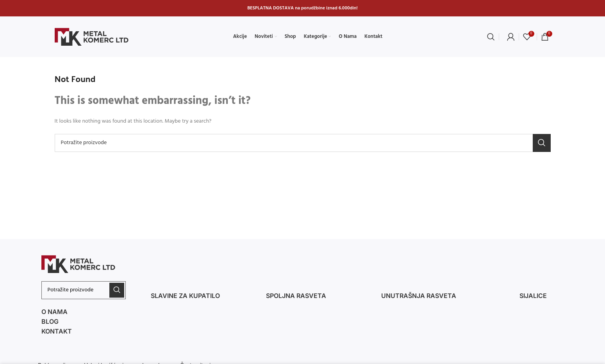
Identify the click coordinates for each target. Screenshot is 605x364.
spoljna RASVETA (296, 296)
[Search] (491, 37)
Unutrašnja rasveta (419, 296)
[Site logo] (92, 37)
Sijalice (533, 296)
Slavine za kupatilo (185, 296)
